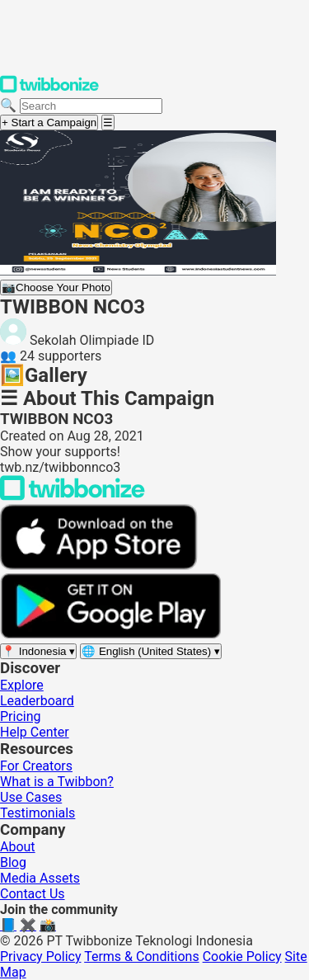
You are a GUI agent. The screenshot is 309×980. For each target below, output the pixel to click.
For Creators (36, 766)
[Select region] (38, 651)
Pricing (21, 716)
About (18, 847)
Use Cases (31, 797)
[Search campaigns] (91, 106)
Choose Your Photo (56, 287)
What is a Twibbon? (57, 782)
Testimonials (37, 813)
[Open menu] (108, 122)
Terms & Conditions (142, 956)
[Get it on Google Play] (110, 635)
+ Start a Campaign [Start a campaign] (49, 122)
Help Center (35, 732)
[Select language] (151, 651)
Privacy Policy (41, 956)
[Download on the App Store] (99, 565)
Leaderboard (37, 701)
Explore (22, 685)
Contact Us (33, 894)
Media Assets (40, 878)
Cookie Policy (242, 956)
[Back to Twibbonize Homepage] (73, 496)
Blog (13, 862)
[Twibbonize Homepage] (49, 90)
